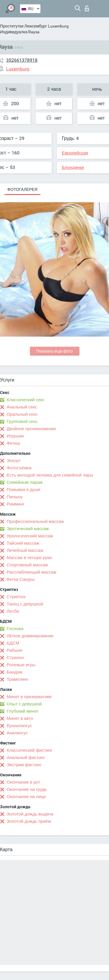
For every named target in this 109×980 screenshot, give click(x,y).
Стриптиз (16, 597)
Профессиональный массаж (35, 521)
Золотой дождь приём (29, 821)
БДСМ (13, 643)
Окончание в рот (23, 782)
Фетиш (14, 443)
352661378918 (22, 60)
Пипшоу (15, 497)
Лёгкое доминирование (30, 636)
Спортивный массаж (27, 565)
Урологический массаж (30, 536)
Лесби (13, 611)
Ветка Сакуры (21, 579)
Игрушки (15, 436)
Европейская (75, 153)
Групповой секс (22, 421)
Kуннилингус (19, 726)
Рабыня (15, 650)
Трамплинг (17, 679)
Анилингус (17, 733)
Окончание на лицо (26, 797)
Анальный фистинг (26, 758)
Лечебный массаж (25, 550)
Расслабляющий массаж (32, 572)
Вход (87, 8)
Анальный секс (22, 407)
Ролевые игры (21, 665)
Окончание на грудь (27, 789)
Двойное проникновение (31, 429)
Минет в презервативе (29, 697)
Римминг (16, 504)
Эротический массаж (28, 529)
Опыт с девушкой (24, 704)
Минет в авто (20, 718)
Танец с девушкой (25, 604)
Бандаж (15, 672)
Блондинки (73, 167)
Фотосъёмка (19, 468)
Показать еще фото (55, 351)
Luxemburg (58, 26)
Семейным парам (25, 482)
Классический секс (26, 400)
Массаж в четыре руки (29, 558)
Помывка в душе (24, 490)
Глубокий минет (23, 711)
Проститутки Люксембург (23, 26)
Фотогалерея (22, 189)
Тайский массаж (23, 543)
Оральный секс (22, 414)
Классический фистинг (30, 750)
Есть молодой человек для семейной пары (50, 475)
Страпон (15, 658)
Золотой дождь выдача (30, 814)
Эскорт (14, 461)
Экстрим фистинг (24, 765)
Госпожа (15, 629)
